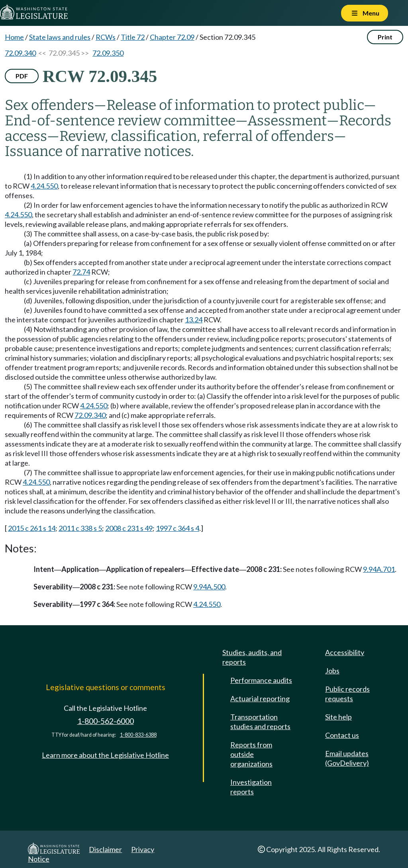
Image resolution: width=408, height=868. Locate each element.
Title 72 (133, 37)
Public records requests (347, 694)
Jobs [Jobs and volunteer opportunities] (332, 671)
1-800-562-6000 (106, 721)
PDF (22, 76)
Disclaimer (105, 849)
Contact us (342, 735)
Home (14, 37)
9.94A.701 (379, 569)
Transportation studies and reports (260, 722)
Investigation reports (251, 787)
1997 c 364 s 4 (178, 528)
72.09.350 (108, 53)
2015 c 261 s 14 (32, 528)
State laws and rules (60, 37)
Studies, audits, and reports (252, 657)
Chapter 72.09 (172, 37)
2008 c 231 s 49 (129, 528)
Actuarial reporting (260, 698)
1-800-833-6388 (138, 735)
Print (385, 37)
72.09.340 (20, 53)
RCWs (106, 37)
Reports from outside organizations (251, 754)
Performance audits (261, 680)
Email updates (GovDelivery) (347, 758)
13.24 (194, 320)
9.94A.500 (209, 587)
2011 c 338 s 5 (80, 528)
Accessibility (345, 652)
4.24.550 (44, 186)
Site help (338, 717)
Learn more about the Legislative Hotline (105, 755)
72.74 (81, 272)
